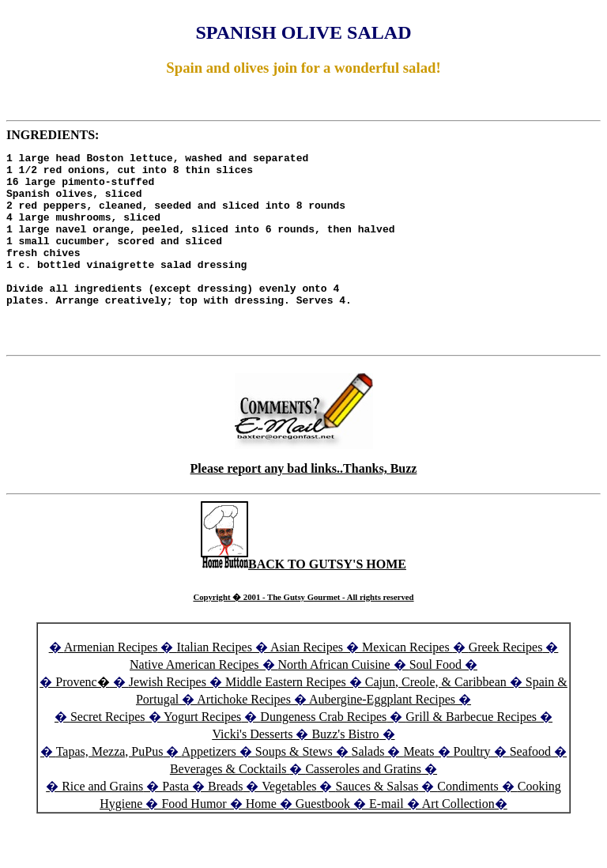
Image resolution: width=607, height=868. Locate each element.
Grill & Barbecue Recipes (473, 755)
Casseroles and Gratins (363, 807)
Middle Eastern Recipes (287, 720)
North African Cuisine (334, 702)
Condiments (468, 824)
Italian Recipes (216, 685)
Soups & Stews (294, 789)
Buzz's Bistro (345, 772)
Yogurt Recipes (202, 755)
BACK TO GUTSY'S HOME (303, 602)
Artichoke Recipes (244, 737)
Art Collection (458, 842)
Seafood (530, 789)
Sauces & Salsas (377, 824)
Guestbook (323, 842)
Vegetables (289, 824)
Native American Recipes (194, 702)
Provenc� (82, 720)
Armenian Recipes (111, 685)
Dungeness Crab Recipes (323, 755)
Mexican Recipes (407, 685)
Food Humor (195, 842)
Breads (225, 824)
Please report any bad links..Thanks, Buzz (304, 506)
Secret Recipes (108, 755)
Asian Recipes (307, 685)
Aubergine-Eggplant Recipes (382, 737)
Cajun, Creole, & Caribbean (436, 720)
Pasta (175, 824)
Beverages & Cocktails (230, 807)
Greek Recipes (506, 685)
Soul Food (435, 702)
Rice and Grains (102, 824)
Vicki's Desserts (254, 772)
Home (261, 842)
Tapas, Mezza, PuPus (110, 789)
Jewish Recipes (169, 720)
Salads (368, 789)
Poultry (472, 789)
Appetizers (211, 789)
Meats (418, 789)
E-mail (386, 842)
